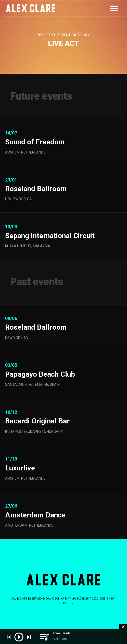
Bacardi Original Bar (37, 433)
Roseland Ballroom (36, 201)
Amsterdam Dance (35, 527)
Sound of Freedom (35, 142)
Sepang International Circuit (50, 247)
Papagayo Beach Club (40, 386)
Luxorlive (20, 480)
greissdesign (63, 603)
